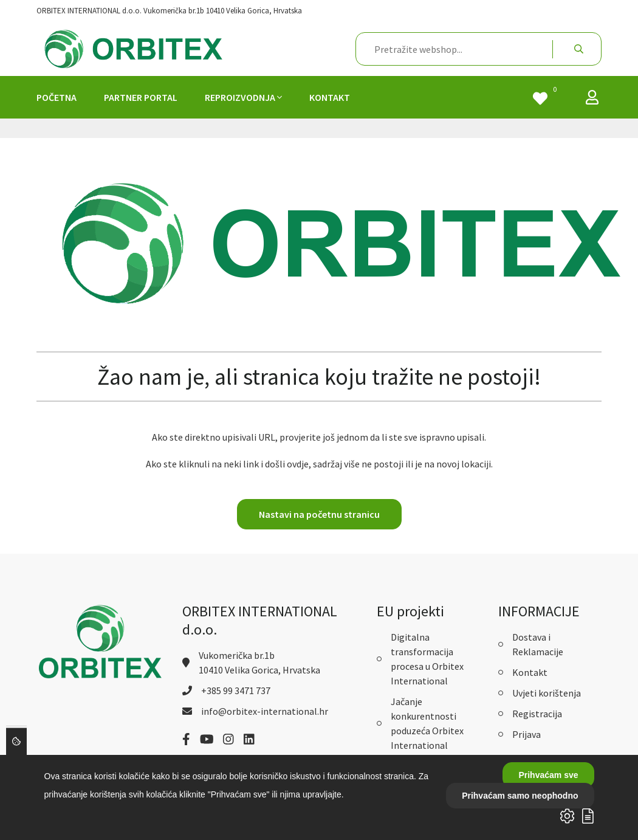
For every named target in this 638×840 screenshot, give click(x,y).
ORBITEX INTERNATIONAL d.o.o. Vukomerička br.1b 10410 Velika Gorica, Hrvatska (169, 11)
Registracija (537, 714)
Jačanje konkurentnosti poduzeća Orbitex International (427, 723)
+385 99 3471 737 (236, 690)
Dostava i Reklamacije (538, 644)
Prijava (527, 734)
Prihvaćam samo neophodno (520, 796)
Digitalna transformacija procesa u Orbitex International (427, 659)
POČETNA (57, 97)
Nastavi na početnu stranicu (319, 514)
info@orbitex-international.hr (265, 711)
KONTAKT (330, 97)
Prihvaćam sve (548, 775)
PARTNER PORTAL (141, 97)
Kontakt (530, 672)
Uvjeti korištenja (547, 693)
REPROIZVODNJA (243, 97)
